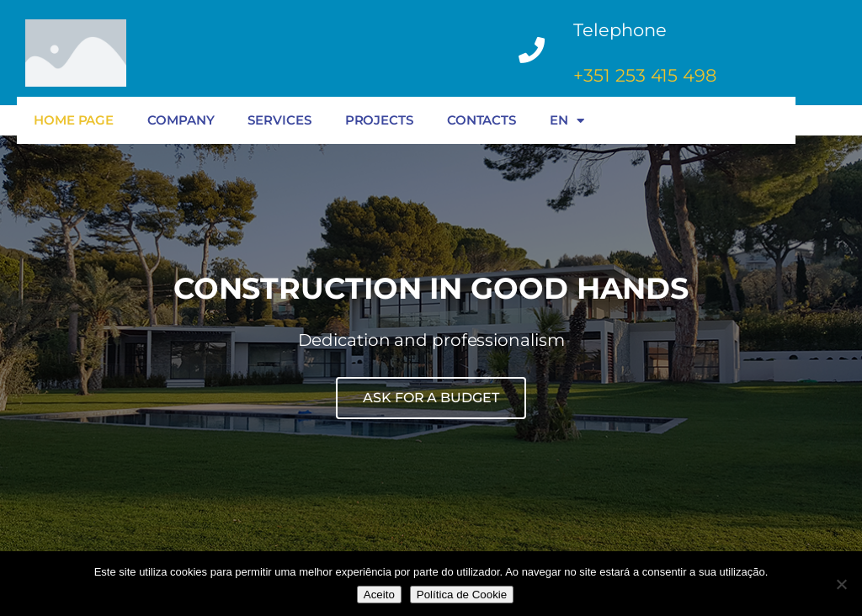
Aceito (379, 595)
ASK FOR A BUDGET (431, 398)
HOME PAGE (74, 120)
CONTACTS (482, 120)
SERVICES (279, 120)
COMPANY (181, 120)
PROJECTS (379, 120)
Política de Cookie (462, 595)
